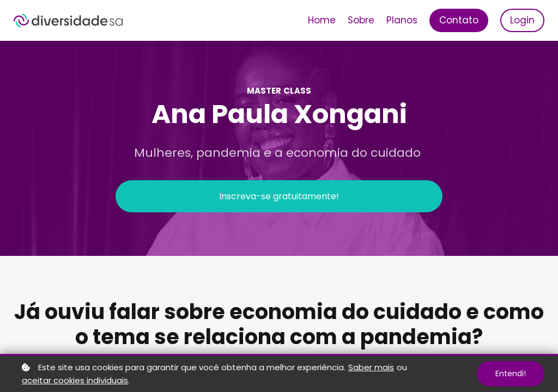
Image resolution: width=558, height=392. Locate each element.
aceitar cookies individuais (75, 380)
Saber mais (371, 367)
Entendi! (511, 373)
